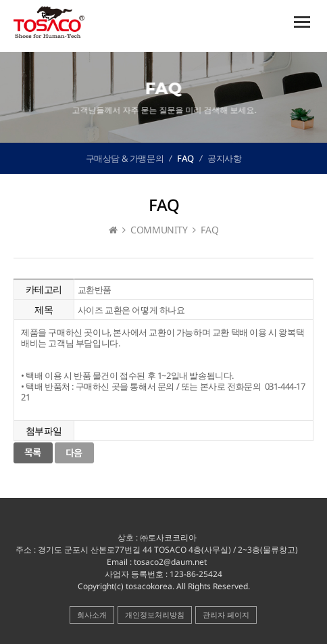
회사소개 (92, 615)
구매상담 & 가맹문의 (125, 158)
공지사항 (224, 158)
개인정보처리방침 (155, 615)
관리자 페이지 (226, 615)
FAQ (185, 158)
